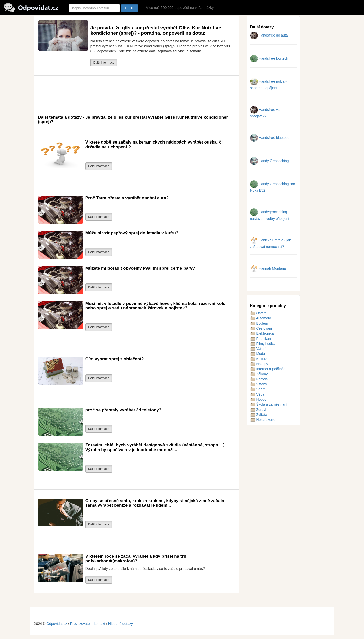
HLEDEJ (130, 8)
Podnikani (261, 339)
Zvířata (259, 415)
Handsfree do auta (269, 35)
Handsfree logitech (269, 58)
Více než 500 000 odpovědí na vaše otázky (180, 8)
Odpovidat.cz (57, 624)
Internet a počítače (268, 369)
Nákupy (259, 364)
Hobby (258, 399)
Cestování (261, 328)
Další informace (104, 63)
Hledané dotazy (121, 624)
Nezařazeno (263, 420)
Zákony (259, 374)
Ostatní (259, 313)
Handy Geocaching (270, 161)
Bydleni (259, 323)
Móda (258, 354)
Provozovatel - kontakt (88, 624)
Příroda (259, 379)
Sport (257, 389)
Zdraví (258, 410)
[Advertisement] (130, 91)
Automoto (261, 318)
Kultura (259, 359)
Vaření (258, 349)
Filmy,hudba (263, 344)
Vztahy (259, 384)
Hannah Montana (268, 268)
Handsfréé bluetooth (270, 138)
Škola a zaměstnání (269, 404)
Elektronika (262, 333)
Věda (257, 394)
